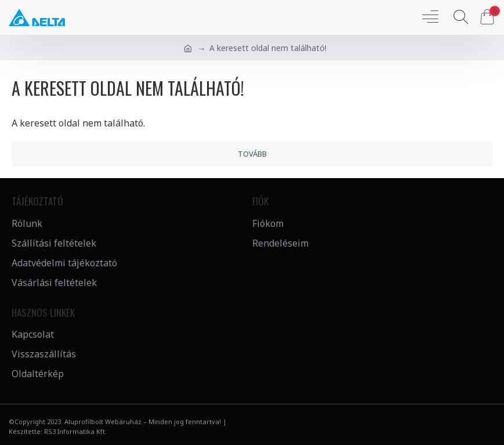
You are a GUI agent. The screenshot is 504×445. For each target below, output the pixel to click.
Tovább (252, 154)
